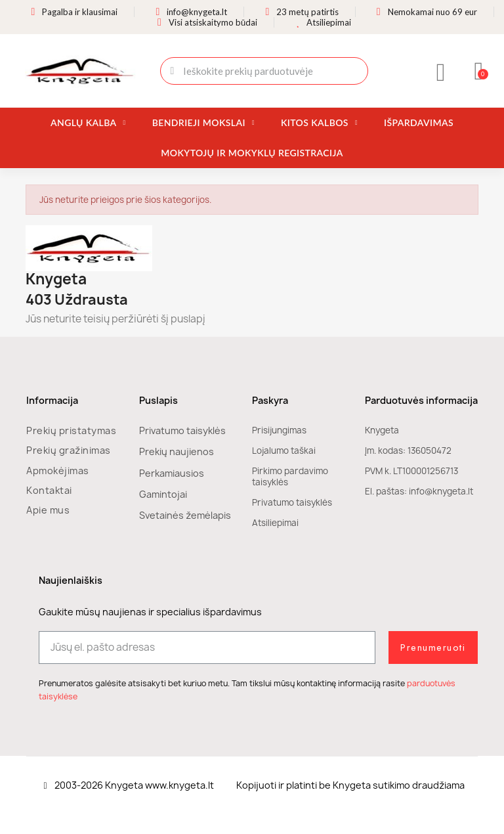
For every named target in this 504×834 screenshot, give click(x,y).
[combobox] (264, 71)
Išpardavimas (419, 122)
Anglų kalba (88, 123)
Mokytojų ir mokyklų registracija (252, 153)
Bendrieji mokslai (203, 123)
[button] (479, 71)
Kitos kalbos (319, 123)
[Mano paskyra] (441, 72)
